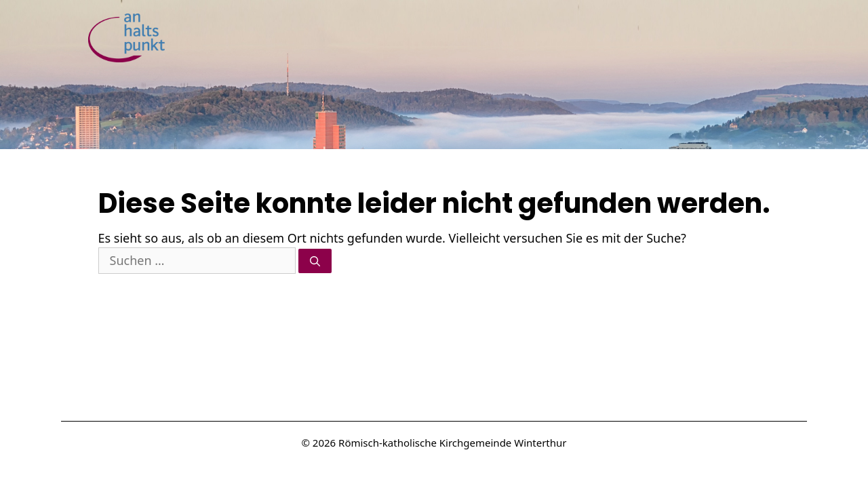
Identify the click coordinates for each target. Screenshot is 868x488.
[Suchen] (315, 261)
